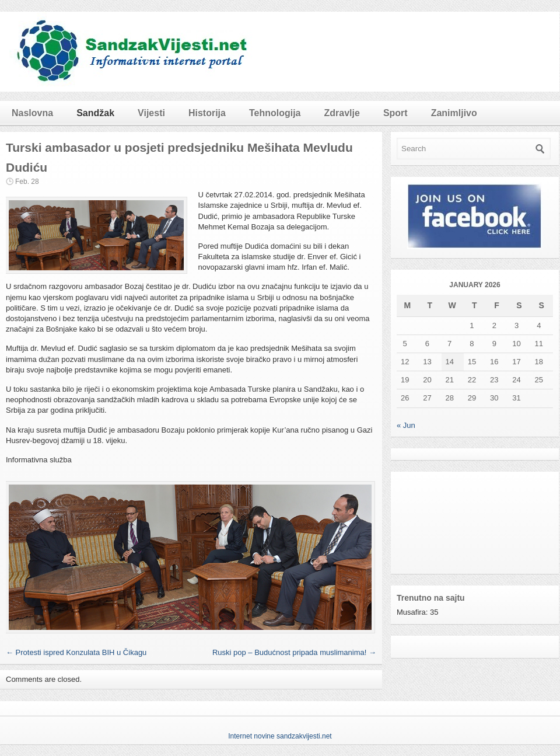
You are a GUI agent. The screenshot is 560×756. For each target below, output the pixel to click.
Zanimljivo (454, 113)
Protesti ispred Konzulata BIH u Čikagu (76, 652)
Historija (207, 113)
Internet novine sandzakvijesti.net (280, 736)
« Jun (406, 425)
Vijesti (151, 113)
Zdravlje (342, 113)
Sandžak (95, 113)
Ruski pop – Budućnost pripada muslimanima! (294, 652)
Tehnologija (275, 113)
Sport (395, 113)
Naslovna (32, 113)
